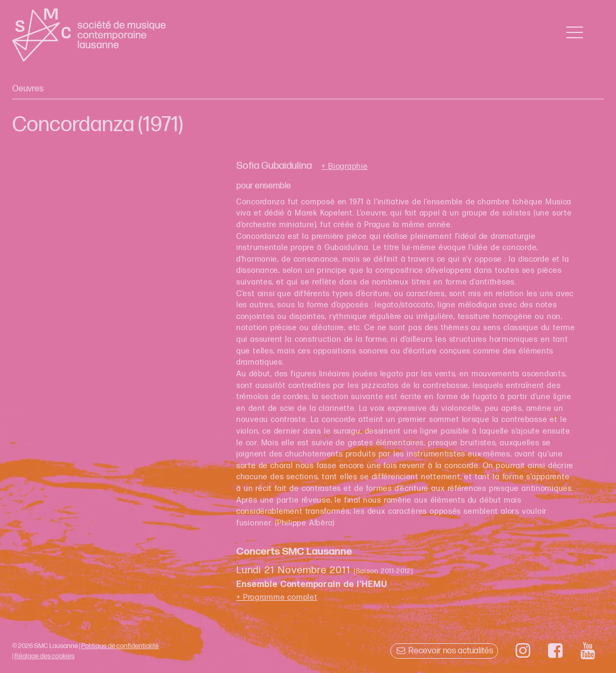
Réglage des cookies (44, 656)
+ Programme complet (277, 597)
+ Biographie (344, 167)
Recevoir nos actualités (444, 651)
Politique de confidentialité (120, 646)
